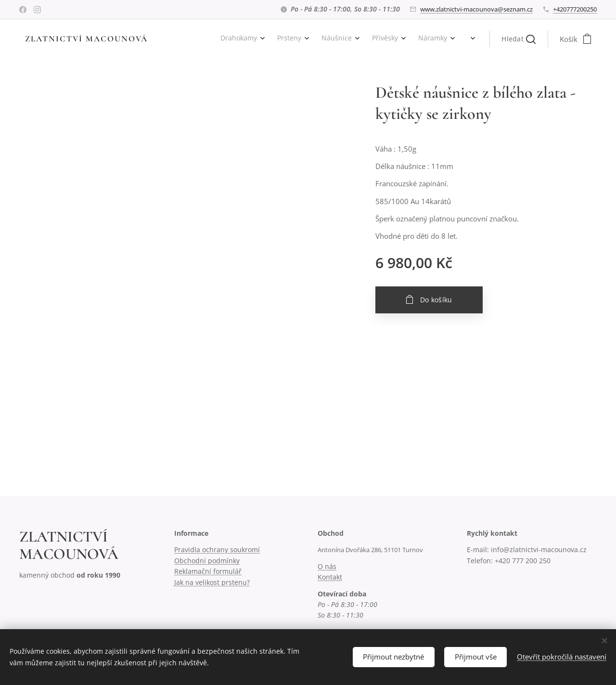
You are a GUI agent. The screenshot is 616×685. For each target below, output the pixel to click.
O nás (327, 566)
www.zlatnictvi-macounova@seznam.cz (476, 9)
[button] (519, 39)
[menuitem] (172, 39)
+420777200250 (575, 9)
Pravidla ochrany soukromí (217, 550)
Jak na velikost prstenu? (212, 582)
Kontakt (330, 577)
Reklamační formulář (208, 571)
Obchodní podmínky (207, 561)
